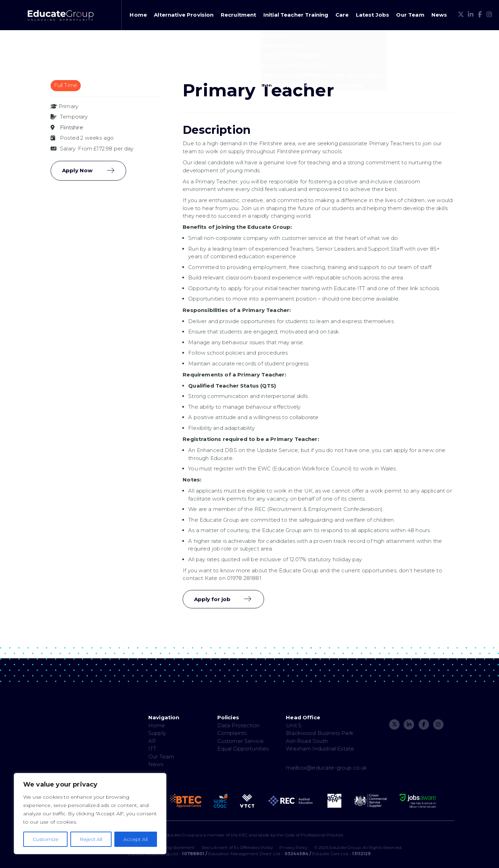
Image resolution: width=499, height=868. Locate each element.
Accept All (135, 839)
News (439, 15)
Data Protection (238, 725)
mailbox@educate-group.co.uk (326, 768)
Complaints (232, 733)
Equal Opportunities (243, 749)
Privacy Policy (293, 847)
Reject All (91, 839)
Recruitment (239, 15)
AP (152, 741)
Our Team (410, 15)
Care (342, 15)
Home (138, 15)
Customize (46, 839)
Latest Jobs (373, 15)
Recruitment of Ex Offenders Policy (237, 847)
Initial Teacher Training (296, 15)
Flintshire (72, 127)
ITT (152, 749)
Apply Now (77, 170)
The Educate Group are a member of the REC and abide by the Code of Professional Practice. (249, 835)
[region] (90, 814)
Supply (157, 733)
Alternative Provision (184, 15)
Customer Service (241, 741)
